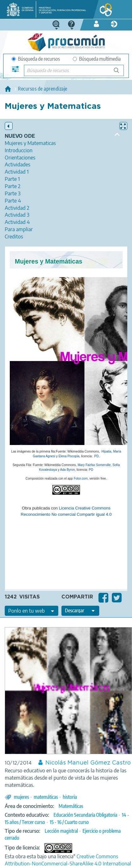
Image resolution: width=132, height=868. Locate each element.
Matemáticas (71, 806)
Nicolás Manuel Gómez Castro (88, 763)
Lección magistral (61, 831)
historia (70, 797)
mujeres (21, 797)
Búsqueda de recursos (36, 59)
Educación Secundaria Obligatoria (85, 815)
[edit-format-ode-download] (80, 611)
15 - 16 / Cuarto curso (69, 822)
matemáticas (46, 797)
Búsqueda (120, 73)
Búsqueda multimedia (97, 59)
